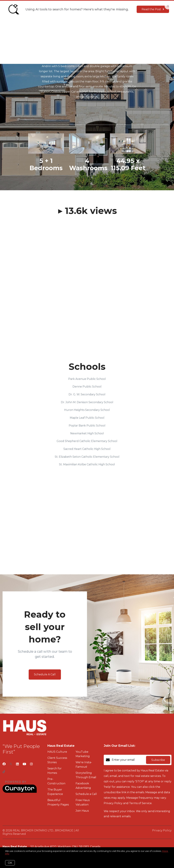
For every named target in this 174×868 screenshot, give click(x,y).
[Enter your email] (128, 760)
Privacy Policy (162, 830)
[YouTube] (24, 764)
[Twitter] (11, 764)
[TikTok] (4, 772)
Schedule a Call (86, 794)
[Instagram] (31, 764)
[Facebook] (4, 764)
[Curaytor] (20, 792)
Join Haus (106, 25)
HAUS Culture (57, 752)
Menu (121, 26)
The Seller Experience (79, 25)
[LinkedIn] (17, 764)
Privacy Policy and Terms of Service (128, 803)
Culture (54, 25)
